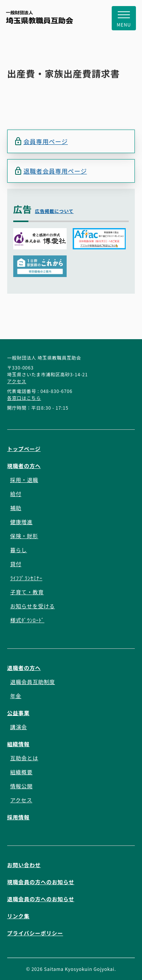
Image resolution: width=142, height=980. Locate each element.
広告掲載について (54, 211)
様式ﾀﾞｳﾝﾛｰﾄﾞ (27, 620)
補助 (16, 508)
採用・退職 (24, 480)
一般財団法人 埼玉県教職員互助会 (40, 17)
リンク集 (18, 916)
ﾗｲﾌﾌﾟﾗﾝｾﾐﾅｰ (26, 578)
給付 (16, 494)
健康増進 (21, 522)
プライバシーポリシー (35, 933)
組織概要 (21, 772)
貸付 (16, 564)
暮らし (19, 550)
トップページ (24, 449)
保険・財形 (24, 536)
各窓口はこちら (24, 398)
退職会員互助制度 (33, 682)
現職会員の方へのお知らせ (41, 882)
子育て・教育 (27, 592)
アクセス (17, 381)
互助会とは (24, 758)
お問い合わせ (24, 865)
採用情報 (18, 817)
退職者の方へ (24, 668)
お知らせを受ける (33, 606)
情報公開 (21, 786)
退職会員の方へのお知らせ (41, 899)
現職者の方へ (24, 466)
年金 (16, 696)
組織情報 (18, 744)
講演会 (19, 727)
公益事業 (18, 713)
